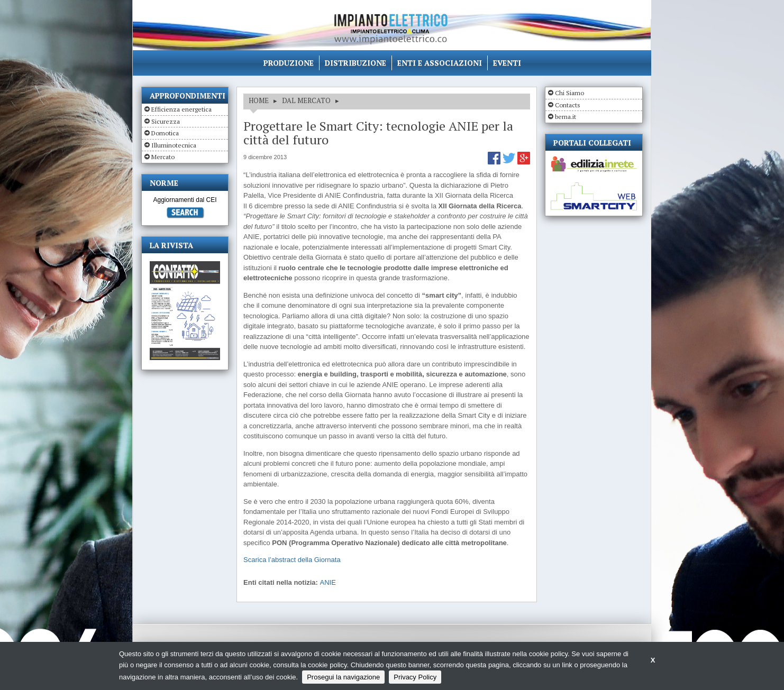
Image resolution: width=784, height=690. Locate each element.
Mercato (163, 157)
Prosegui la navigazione (343, 677)
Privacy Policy (415, 677)
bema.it (566, 117)
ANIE (328, 582)
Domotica (165, 133)
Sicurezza (166, 121)
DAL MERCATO (306, 100)
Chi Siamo (569, 93)
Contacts (568, 105)
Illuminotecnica (174, 145)
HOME (259, 100)
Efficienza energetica (181, 109)
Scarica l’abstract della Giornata (292, 560)
